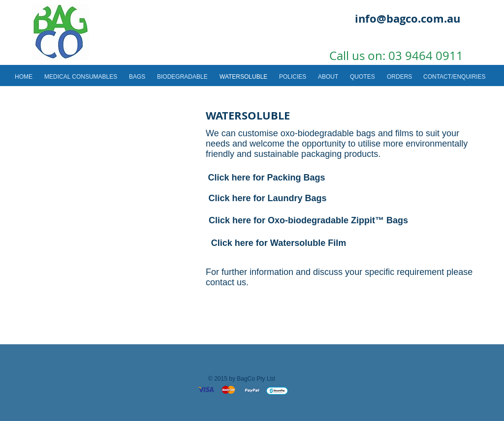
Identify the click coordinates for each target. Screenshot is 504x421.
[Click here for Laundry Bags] (268, 198)
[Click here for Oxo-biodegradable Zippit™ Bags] (308, 221)
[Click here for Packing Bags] (267, 178)
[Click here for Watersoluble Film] (279, 243)
